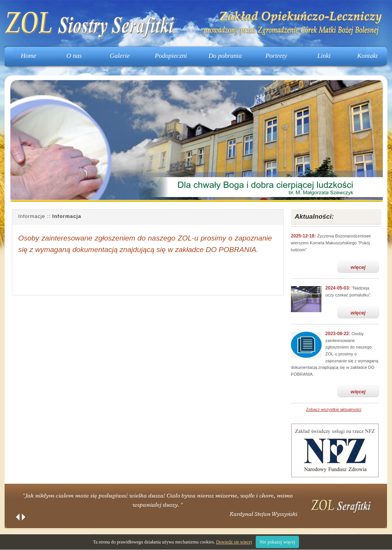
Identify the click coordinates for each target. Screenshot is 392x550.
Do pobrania (225, 56)
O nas (74, 56)
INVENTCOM (342, 534)
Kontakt (367, 56)
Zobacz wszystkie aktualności (333, 409)
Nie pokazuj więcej (277, 542)
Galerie (120, 56)
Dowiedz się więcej (234, 542)
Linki (324, 56)
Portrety (276, 56)
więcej (358, 267)
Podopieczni (171, 56)
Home (29, 56)
